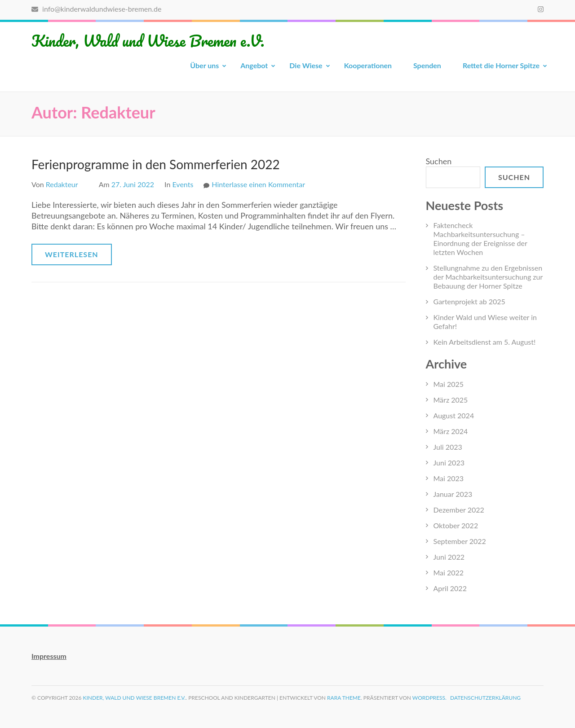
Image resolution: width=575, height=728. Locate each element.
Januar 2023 (453, 494)
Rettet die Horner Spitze (501, 65)
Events (183, 184)
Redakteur (62, 184)
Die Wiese (306, 65)
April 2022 (450, 588)
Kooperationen (368, 65)
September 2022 (460, 541)
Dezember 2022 (459, 510)
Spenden (427, 65)
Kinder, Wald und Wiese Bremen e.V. (148, 40)
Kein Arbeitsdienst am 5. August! (485, 342)
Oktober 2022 (456, 525)
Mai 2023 (449, 478)
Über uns (204, 65)
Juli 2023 (448, 447)
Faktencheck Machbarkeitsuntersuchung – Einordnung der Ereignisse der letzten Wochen (480, 239)
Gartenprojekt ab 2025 (469, 301)
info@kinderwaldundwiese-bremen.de (96, 9)
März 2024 (451, 431)
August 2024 (454, 415)
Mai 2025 (449, 384)
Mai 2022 (449, 572)
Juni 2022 (449, 557)
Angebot (254, 65)
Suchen (439, 161)
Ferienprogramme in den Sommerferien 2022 (156, 164)
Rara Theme (344, 698)
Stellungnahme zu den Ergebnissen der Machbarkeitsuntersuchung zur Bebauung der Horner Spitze (488, 277)
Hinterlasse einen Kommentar (258, 184)
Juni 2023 (449, 463)
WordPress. (429, 698)
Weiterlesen (72, 254)
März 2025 (451, 400)
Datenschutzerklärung (485, 698)
